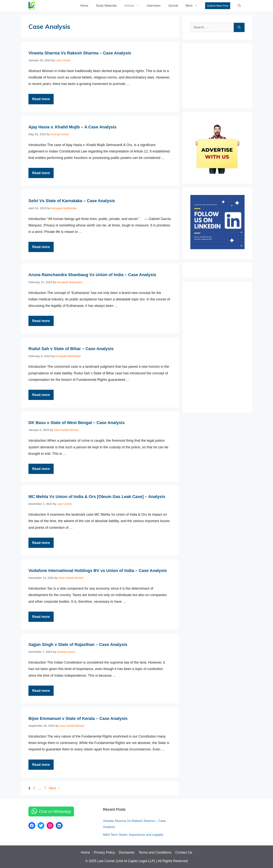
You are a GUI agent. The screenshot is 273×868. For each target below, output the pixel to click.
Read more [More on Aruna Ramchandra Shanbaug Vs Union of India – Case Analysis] (41, 321)
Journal (173, 6)
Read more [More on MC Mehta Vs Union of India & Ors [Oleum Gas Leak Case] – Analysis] (41, 543)
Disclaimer (127, 852)
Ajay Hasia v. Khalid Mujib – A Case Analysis (72, 127)
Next (55, 788)
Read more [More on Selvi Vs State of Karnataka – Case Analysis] (41, 247)
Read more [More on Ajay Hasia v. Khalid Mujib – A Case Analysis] (41, 173)
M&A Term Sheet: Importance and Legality (133, 835)
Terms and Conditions (155, 852)
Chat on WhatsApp (55, 811)
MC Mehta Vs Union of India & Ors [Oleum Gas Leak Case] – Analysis (97, 497)
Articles (134, 6)
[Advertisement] (219, 75)
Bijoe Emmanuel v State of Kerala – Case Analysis (78, 718)
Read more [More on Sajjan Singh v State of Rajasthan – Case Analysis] (41, 691)
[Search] (239, 27)
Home (84, 6)
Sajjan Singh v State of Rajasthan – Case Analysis (78, 645)
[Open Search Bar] (239, 6)
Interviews (154, 6)
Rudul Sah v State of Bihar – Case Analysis (71, 349)
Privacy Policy (104, 852)
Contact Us (184, 852)
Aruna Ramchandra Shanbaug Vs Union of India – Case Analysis (92, 275)
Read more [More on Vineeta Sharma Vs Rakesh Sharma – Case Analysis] (41, 99)
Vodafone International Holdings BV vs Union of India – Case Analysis (98, 571)
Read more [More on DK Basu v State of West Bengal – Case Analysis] (41, 469)
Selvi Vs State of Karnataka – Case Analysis (72, 201)
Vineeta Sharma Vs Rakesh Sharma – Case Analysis (80, 53)
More (193, 6)
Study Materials (106, 6)
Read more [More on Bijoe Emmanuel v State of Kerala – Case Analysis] (41, 765)
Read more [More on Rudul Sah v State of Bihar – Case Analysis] (41, 395)
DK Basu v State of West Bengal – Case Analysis (76, 423)
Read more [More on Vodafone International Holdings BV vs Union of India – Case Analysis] (41, 617)
